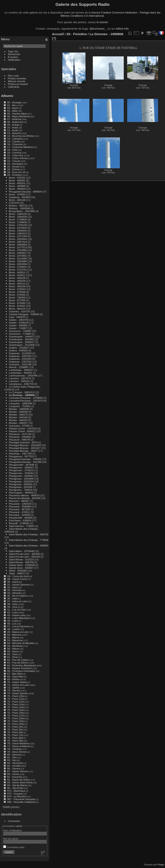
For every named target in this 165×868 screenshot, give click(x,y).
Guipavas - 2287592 (20, 356)
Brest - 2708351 (18, 267)
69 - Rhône (13, 679)
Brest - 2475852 (18, 256)
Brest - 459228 (17, 278)
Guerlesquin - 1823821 (22, 339)
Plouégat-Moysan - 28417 (23, 451)
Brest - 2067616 (18, 242)
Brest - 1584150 (18, 214)
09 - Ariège (13, 125)
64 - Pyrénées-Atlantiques (22, 665)
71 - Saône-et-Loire (18, 685)
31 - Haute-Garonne (18, 584)
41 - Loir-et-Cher (16, 610)
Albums (7, 96)
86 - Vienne (14, 768)
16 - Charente (15, 144)
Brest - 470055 (17, 295)
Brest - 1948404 (18, 231)
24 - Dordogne (15, 164)
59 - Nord (12, 651)
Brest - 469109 (17, 281)
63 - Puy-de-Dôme (17, 663)
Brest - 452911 (17, 275)
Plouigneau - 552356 (21, 487)
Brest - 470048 (17, 292)
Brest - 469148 (17, 200)
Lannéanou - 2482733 (21, 384)
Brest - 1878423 (18, 228)
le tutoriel (102, 22)
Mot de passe (11, 839)
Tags (11, 51)
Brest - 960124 (17, 309)
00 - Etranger (15, 102)
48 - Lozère (14, 629)
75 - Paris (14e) (16, 707)
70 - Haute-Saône (17, 682)
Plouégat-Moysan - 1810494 (25, 445)
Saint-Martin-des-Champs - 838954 (29, 545)
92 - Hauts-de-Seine (18, 780)
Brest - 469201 (17, 183)
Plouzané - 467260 (19, 509)
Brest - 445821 (17, 272)
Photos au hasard (18, 84)
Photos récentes (17, 78)
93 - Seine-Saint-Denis (20, 782)
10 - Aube (12, 127)
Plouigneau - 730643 (21, 490)
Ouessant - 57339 (19, 426)
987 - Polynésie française (21, 799)
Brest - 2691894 (18, 264)
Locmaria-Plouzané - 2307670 (26, 401)
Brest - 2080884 (18, 244)
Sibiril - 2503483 (18, 571)
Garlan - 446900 (18, 325)
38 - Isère (12, 604)
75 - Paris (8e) (15, 738)
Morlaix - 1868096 (19, 409)
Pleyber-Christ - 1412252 (23, 428)
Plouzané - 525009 (19, 515)
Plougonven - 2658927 (21, 467)
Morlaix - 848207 (18, 423)
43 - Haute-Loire (16, 615)
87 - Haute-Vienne (17, 771)
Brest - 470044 (17, 289)
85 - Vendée (14, 766)
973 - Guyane (15, 794)
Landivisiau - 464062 (21, 373)
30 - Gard (12, 582)
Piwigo (161, 865)
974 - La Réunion (17, 796)
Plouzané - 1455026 (20, 504)
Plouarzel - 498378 (19, 440)
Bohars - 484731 (18, 205)
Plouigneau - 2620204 (21, 481)
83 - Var (11, 760)
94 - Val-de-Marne (17, 785)
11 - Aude (12, 130)
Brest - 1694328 (18, 217)
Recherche (14, 54)
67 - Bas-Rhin (15, 674)
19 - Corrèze (14, 153)
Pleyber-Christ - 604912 (22, 431)
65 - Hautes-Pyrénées (19, 668)
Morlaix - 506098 (18, 412)
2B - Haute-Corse (17, 579)
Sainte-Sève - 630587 (21, 568)
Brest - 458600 (17, 189)
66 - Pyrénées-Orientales (21, 671)
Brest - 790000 (17, 297)
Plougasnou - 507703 (21, 456)
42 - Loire (12, 612)
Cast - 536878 (17, 317)
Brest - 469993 (17, 186)
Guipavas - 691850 (19, 197)
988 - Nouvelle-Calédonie (21, 802)
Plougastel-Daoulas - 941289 (25, 462)
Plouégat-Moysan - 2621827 (25, 448)
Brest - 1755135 (18, 225)
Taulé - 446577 (17, 573)
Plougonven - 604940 (21, 476)
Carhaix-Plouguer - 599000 (24, 314)
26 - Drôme (13, 169)
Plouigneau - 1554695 (21, 479)
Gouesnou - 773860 (20, 334)
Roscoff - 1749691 (19, 523)
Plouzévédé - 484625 (21, 518)
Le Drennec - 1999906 (22, 395)
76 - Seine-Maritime (18, 743)
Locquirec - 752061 (20, 406)
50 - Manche (14, 635)
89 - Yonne (13, 774)
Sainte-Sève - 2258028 (22, 565)
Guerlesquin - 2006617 (22, 342)
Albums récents (17, 81)
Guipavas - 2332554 (20, 359)
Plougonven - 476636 (21, 473)
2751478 (14, 203)
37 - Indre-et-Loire (17, 601)
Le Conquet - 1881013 (21, 392)
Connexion (14, 821)
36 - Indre (12, 598)
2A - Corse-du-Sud (18, 576)
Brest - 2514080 (18, 258)
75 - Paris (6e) (15, 732)
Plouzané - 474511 (19, 512)
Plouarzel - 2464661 (20, 437)
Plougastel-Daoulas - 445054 (25, 459)
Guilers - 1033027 (19, 348)
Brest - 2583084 (18, 261)
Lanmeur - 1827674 (20, 378)
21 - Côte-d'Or (15, 155)
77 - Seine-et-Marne (18, 746)
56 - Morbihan (15, 646)
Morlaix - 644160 (18, 417)
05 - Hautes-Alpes (17, 114)
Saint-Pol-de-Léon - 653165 (24, 557)
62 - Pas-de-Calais (18, 660)
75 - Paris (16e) (16, 713)
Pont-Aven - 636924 (20, 520)
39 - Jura (12, 607)
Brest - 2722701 (18, 270)
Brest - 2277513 (18, 247)
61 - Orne (12, 657)
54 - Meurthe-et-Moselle (21, 643)
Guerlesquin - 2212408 (22, 345)
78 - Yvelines (14, 749)
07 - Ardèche (14, 119)
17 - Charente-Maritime (20, 147)
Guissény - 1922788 (20, 364)
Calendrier (14, 87)
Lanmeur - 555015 (19, 381)
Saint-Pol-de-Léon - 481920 (24, 554)
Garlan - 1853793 (19, 320)
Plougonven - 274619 (21, 470)
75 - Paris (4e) (15, 727)
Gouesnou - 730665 (20, 331)
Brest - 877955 (17, 300)
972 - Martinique (16, 791)
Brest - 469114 (17, 284)
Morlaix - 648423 (18, 420)
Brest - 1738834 (18, 219)
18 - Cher (12, 150)
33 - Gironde (14, 590)
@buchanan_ (98, 29)
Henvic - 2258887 (19, 367)
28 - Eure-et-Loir (16, 172)
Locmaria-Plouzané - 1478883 (26, 398)
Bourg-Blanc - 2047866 (22, 211)
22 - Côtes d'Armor (18, 158)
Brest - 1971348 (18, 236)
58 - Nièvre (13, 649)
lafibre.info (122, 29)
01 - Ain (11, 105)
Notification (14, 60)
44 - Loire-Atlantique (18, 618)
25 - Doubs (13, 166)
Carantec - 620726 (19, 311)
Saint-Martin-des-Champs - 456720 (29, 534)
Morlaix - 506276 (18, 414)
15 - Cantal (13, 141)
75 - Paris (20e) (16, 724)
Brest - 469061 (17, 180)
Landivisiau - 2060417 (21, 370)
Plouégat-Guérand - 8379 (23, 442)
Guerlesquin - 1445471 (22, 336)
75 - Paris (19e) (16, 721)
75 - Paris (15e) (16, 710)
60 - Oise (12, 654)
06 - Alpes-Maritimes (19, 116)
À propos (13, 57)
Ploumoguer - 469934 (21, 493)
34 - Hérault (14, 593)
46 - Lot (11, 624)
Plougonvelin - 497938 (21, 465)
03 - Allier (12, 111)
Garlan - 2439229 (19, 323)
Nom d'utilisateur (13, 830)
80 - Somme (14, 754)
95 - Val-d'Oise (15, 788)
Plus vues (13, 76)
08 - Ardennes (15, 122)
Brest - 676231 (17, 178)
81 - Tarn (12, 757)
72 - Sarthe (13, 688)
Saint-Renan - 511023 (21, 559)
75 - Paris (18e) (16, 718)
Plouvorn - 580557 (19, 501)
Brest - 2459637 (18, 253)
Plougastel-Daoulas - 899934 (25, 192)
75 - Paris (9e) (15, 741)
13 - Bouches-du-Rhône (21, 136)
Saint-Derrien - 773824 (22, 526)
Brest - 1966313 (18, 233)
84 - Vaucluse (15, 763)
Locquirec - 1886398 (20, 403)
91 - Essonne (15, 777)
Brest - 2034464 (18, 239)
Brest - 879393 (17, 303)
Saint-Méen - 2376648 (21, 551)
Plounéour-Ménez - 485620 (24, 495)
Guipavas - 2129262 (20, 353)
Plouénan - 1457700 (20, 454)
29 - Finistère (15, 175)
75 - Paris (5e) (15, 729)
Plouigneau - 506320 (21, 484)
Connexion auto (14, 847)
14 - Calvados (15, 139)
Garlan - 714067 (18, 328)
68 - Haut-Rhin (15, 676)
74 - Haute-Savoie (17, 693)
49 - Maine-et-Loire (18, 632)
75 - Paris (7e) (15, 735)
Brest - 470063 (17, 194)
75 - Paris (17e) (16, 715)
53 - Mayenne (15, 640)
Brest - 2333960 (18, 250)
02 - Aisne (13, 108)
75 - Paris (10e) (16, 696)
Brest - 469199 (17, 286)
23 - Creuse (14, 161)
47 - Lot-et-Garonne (18, 626)
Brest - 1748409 (18, 222)
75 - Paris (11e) (16, 699)
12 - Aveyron (14, 133)
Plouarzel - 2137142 (20, 434)
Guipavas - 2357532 (20, 362)
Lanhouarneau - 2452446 (23, 375)
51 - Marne (13, 637)
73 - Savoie (14, 690)
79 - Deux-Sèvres (17, 752)
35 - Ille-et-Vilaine (17, 596)
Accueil (58, 34)
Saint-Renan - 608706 (21, 562)
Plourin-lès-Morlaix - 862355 (25, 498)
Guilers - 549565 (18, 350)
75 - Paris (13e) (16, 704)
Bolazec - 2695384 (19, 208)
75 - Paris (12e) (16, 702)
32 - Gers (12, 587)
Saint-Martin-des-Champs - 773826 (29, 540)
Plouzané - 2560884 (20, 506)
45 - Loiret (13, 621)
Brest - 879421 (17, 306)
